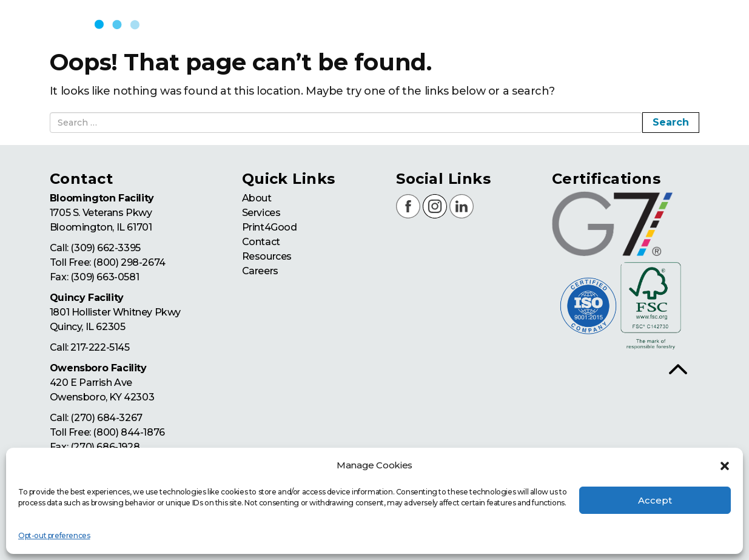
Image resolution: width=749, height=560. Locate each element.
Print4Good (270, 227)
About (257, 198)
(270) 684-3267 (106, 418)
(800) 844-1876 (129, 432)
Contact (261, 242)
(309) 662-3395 (105, 248)
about (427, 24)
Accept (655, 500)
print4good (557, 24)
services (489, 24)
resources (693, 24)
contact (624, 24)
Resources (267, 256)
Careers (260, 271)
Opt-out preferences (54, 535)
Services (261, 213)
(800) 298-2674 (129, 262)
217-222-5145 (100, 347)
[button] (725, 466)
